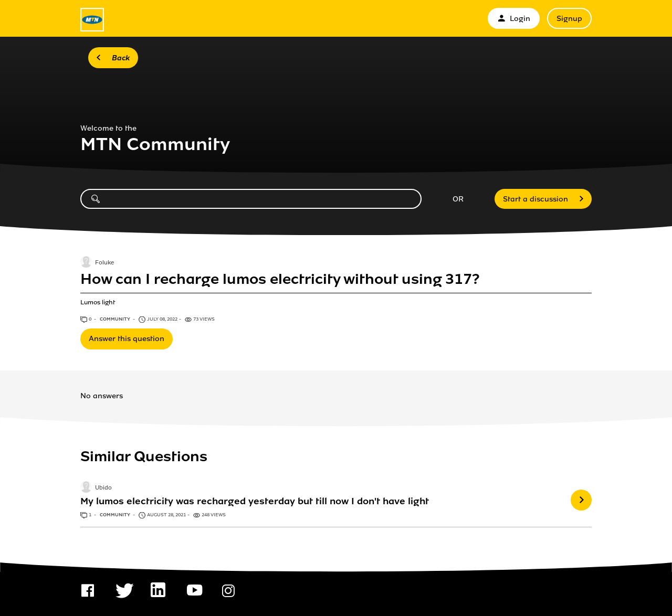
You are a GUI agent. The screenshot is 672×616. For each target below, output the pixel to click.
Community (115, 319)
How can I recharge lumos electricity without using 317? (280, 279)
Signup (569, 19)
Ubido (103, 488)
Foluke (104, 263)
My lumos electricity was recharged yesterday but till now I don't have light (255, 501)
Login (514, 19)
